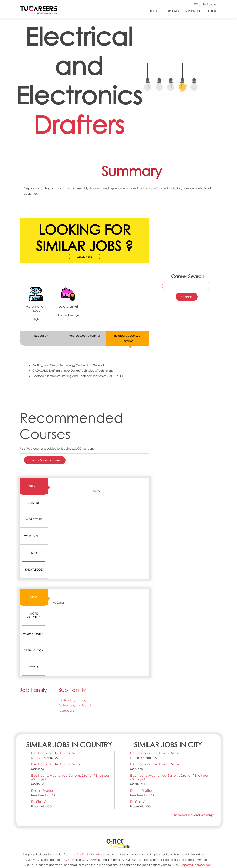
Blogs (211, 11)
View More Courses (45, 460)
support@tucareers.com (196, 865)
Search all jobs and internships (194, 815)
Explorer (172, 11)
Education (41, 336)
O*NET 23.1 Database (90, 854)
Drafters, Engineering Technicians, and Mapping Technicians (76, 705)
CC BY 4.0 (69, 860)
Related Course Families (84, 336)
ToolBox (154, 11)
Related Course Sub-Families (128, 338)
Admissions (193, 11)
